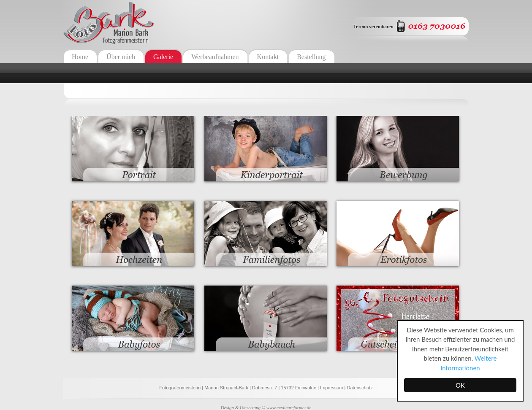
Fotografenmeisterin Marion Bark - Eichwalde (109, 23)
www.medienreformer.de (289, 407)
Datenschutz (360, 388)
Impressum (331, 388)
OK (460, 385)
